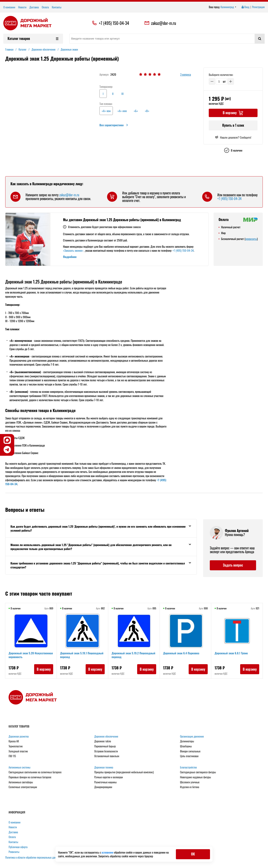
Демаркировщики (103, 787)
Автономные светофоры (21, 782)
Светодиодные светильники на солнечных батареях (35, 772)
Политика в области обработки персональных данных (33, 857)
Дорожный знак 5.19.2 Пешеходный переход (133, 655)
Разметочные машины (105, 782)
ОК (193, 854)
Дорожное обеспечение (106, 737)
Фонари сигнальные (190, 751)
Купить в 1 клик (233, 125)
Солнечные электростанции (23, 787)
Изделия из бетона (190, 787)
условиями (108, 852)
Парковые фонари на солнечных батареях (30, 777)
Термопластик (16, 746)
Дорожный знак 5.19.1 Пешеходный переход (82, 655)
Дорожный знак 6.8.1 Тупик (231, 653)
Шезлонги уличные (190, 782)
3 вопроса (186, 75)
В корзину (44, 669)
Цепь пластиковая (189, 756)
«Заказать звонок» (73, 250)
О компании (9, 7)
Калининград (228, 7)
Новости (22, 7)
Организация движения (192, 737)
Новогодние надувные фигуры (196, 777)
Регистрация (258, 7)
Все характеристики (114, 125)
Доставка (34, 7)
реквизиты (251, 239)
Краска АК (14, 741)
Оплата (45, 7)
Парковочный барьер (105, 746)
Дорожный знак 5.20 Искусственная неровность (31, 655)
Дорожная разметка (19, 737)
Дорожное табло (103, 741)
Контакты (57, 7)
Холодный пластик (18, 751)
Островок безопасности (106, 751)
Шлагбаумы (186, 746)
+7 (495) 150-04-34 (114, 23)
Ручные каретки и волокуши (108, 777)
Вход (245, 7)
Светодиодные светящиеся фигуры (198, 772)
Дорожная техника (104, 767)
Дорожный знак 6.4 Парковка (181, 653)
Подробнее (70, 257)
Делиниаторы (187, 741)
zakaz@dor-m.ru (160, 23)
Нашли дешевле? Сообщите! (233, 137)
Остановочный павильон (107, 756)
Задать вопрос (233, 565)
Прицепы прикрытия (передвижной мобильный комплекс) (124, 772)
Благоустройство (188, 767)
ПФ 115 (12, 756)
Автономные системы (19, 767)
